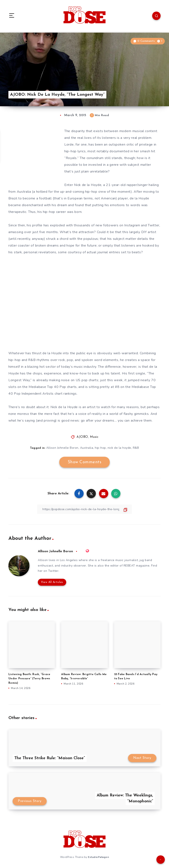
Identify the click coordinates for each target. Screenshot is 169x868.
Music (94, 437)
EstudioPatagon (98, 857)
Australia (87, 448)
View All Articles (52, 582)
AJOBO (82, 437)
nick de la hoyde (119, 448)
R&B (136, 448)
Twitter (53, 571)
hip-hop (100, 448)
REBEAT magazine (137, 566)
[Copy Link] (84, 509)
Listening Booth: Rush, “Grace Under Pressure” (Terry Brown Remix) (29, 679)
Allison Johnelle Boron (62, 448)
